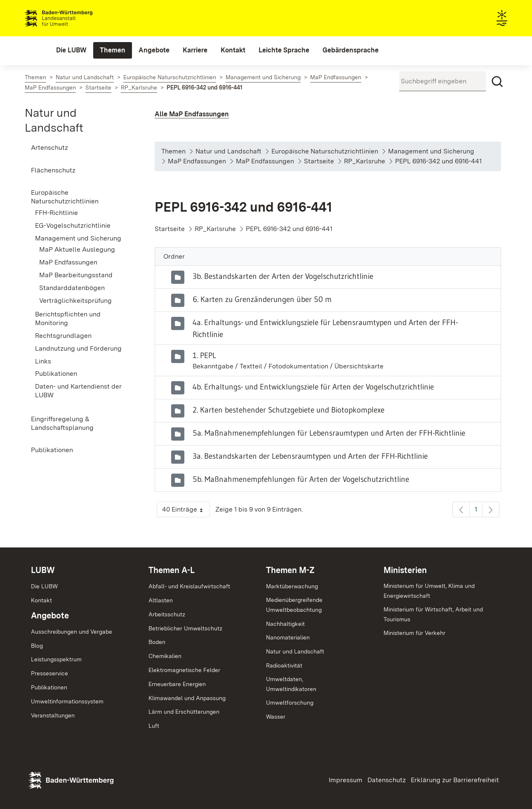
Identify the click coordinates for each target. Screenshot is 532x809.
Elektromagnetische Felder (184, 670)
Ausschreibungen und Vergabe (72, 632)
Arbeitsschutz (167, 614)
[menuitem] (71, 50)
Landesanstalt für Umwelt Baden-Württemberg (73, 18)
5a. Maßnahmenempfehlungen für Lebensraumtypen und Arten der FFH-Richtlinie (329, 433)
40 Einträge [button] (186, 511)
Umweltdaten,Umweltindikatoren (291, 684)
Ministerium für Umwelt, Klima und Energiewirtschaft (429, 591)
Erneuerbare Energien (177, 684)
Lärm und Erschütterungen (184, 712)
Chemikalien (165, 656)
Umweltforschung (290, 703)
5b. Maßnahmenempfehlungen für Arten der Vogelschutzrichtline (301, 479)
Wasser (276, 717)
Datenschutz (387, 780)
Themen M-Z (290, 570)
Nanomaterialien (288, 637)
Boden (157, 642)
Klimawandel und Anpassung (187, 698)
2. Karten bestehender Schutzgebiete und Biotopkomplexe (288, 410)
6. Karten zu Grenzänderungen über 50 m (262, 299)
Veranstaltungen (53, 715)
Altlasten (161, 600)
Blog (37, 646)
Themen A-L (172, 570)
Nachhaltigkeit (285, 624)
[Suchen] (497, 82)
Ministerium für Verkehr (414, 633)
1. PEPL (204, 355)
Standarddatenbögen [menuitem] (72, 288)
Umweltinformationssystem (67, 701)
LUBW (43, 570)
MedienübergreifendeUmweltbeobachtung (294, 605)
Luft (154, 726)
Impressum (346, 780)
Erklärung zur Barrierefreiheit (455, 780)
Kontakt (41, 600)
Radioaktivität (284, 665)
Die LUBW (44, 586)
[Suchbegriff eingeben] (443, 81)
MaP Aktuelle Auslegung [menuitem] (77, 249)
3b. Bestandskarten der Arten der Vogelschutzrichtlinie (283, 276)
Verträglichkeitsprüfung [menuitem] (75, 301)
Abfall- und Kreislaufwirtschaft (189, 586)
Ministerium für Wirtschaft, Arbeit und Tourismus (433, 614)
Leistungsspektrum (56, 659)
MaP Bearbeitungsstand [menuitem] (76, 275)
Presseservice (49, 673)
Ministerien (405, 570)
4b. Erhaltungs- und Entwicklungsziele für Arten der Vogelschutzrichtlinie (313, 387)
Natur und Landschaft (295, 651)
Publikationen (49, 687)
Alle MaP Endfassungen (192, 114)
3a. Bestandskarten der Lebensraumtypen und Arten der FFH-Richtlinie (310, 456)
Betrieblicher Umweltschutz (185, 628)
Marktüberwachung (292, 586)
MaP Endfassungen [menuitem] (68, 262)
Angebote (50, 616)
